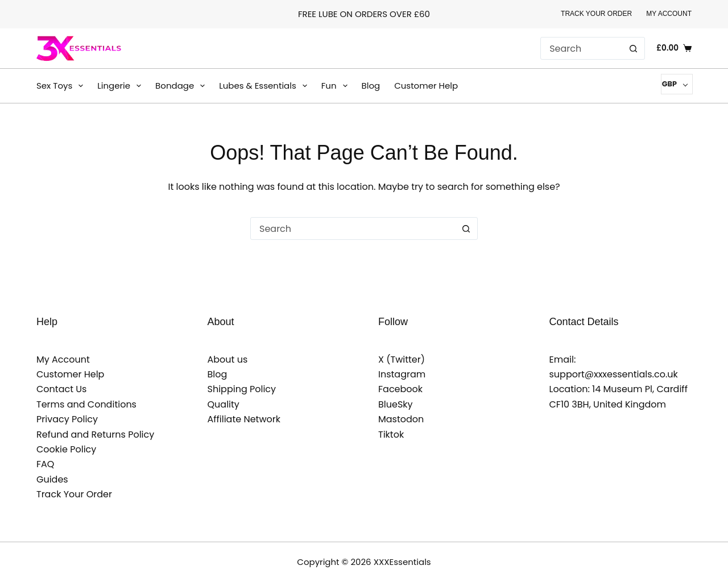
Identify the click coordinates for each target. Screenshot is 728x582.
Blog (371, 86)
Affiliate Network (244, 419)
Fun (337, 86)
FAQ (45, 464)
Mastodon (401, 419)
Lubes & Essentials (265, 86)
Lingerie (121, 86)
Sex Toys (62, 86)
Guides (52, 479)
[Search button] (633, 48)
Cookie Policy (66, 449)
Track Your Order (596, 14)
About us (228, 359)
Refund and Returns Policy (95, 435)
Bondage (182, 86)
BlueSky (396, 404)
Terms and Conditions (86, 404)
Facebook (400, 389)
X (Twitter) (402, 359)
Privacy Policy (67, 419)
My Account (669, 14)
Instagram (402, 374)
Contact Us (61, 389)
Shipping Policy (242, 389)
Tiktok (391, 435)
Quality (224, 404)
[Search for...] (581, 48)
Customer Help (426, 86)
